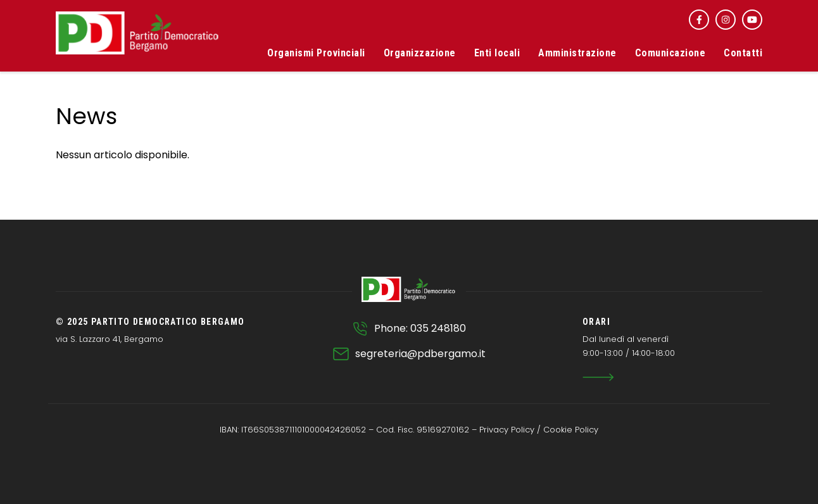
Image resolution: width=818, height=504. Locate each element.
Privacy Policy (507, 430)
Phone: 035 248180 (420, 328)
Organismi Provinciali (316, 53)
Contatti (743, 53)
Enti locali (497, 53)
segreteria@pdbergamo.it (420, 354)
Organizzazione (420, 53)
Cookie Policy (571, 430)
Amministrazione (577, 53)
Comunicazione (670, 53)
